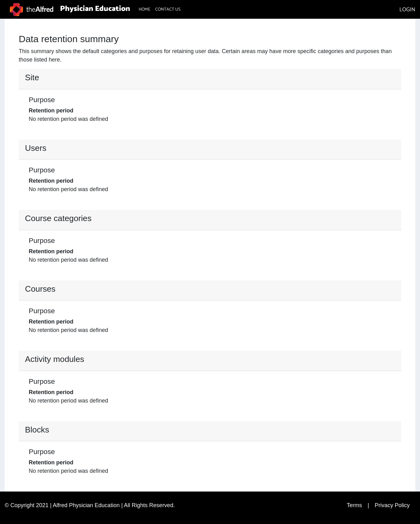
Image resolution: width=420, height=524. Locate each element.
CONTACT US (168, 10)
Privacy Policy (392, 505)
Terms (354, 505)
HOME (144, 10)
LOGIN (407, 10)
